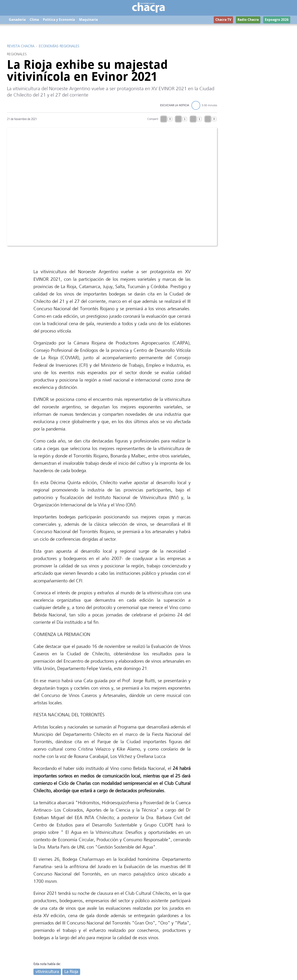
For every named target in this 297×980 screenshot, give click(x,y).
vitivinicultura (47, 972)
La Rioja (71, 972)
